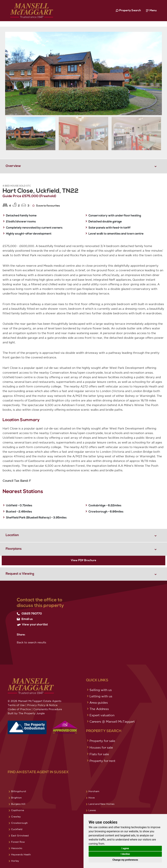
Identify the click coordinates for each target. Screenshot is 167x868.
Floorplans (14, 549)
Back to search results (31, 642)
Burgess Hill (18, 804)
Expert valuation (102, 715)
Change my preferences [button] (125, 860)
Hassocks (17, 848)
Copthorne (18, 810)
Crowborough (19, 823)
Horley (15, 861)
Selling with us (101, 690)
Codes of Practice (19, 709)
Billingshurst (19, 791)
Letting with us (101, 696)
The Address (99, 709)
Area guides (99, 702)
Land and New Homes (101, 804)
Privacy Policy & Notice (42, 705)
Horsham (94, 791)
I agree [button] (125, 848)
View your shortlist (32, 625)
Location (12, 535)
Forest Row (18, 842)
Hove (92, 798)
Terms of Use (16, 705)
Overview (13, 166)
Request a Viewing (20, 574)
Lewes (92, 810)
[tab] (83, 166)
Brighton (16, 798)
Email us (25, 619)
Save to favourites (46, 206)
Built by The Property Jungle (26, 713)
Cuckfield (17, 829)
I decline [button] (125, 854)
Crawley (16, 817)
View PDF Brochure (83, 561)
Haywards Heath (21, 855)
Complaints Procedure (48, 709)
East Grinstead (20, 836)
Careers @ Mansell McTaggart (112, 721)
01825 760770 (29, 614)
